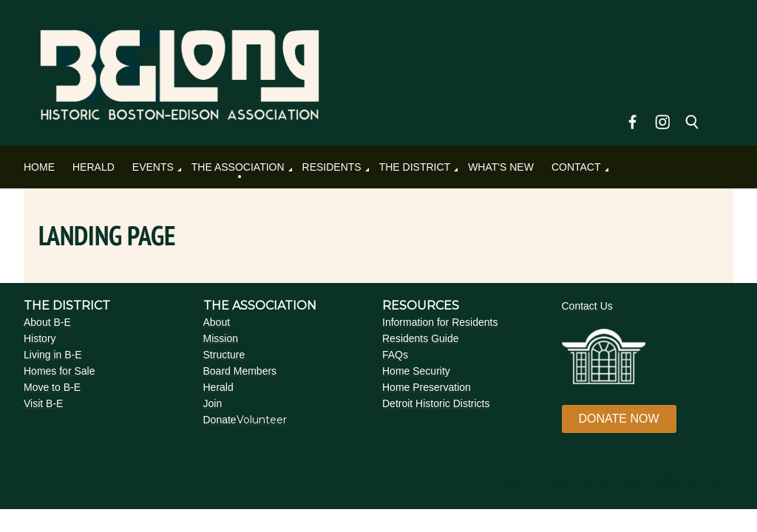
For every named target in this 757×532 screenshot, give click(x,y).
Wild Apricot (588, 480)
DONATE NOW (619, 419)
